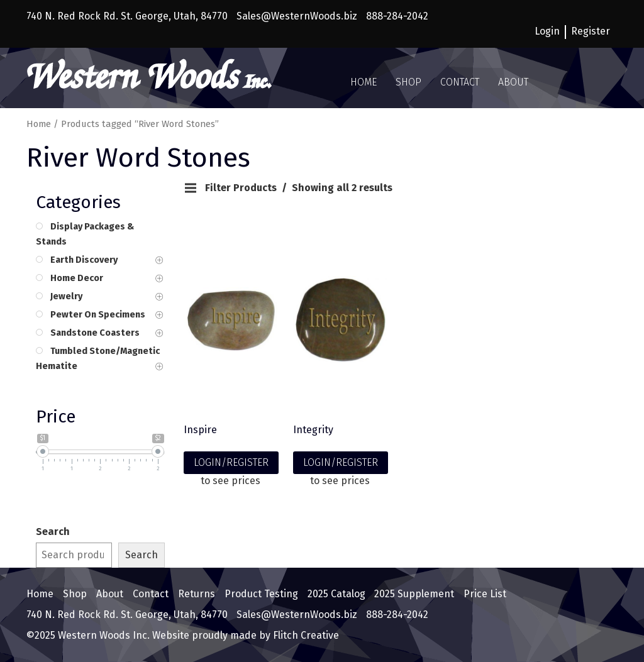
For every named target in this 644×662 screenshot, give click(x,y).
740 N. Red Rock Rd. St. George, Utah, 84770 (127, 16)
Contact (460, 82)
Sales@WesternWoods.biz (297, 16)
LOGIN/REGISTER (231, 462)
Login (547, 31)
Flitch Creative (305, 635)
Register (591, 31)
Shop (408, 82)
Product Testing (261, 594)
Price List (485, 594)
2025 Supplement (414, 594)
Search (53, 532)
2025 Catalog (336, 594)
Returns (197, 594)
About (513, 82)
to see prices (230, 481)
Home (364, 82)
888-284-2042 (397, 16)
